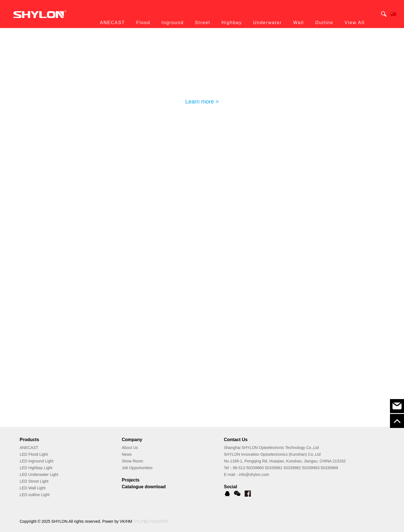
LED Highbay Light (36, 468)
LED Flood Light (34, 454)
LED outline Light (35, 495)
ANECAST (29, 448)
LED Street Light (34, 481)
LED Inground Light (37, 461)
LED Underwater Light (39, 475)
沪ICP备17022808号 (151, 521)
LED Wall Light (33, 488)
